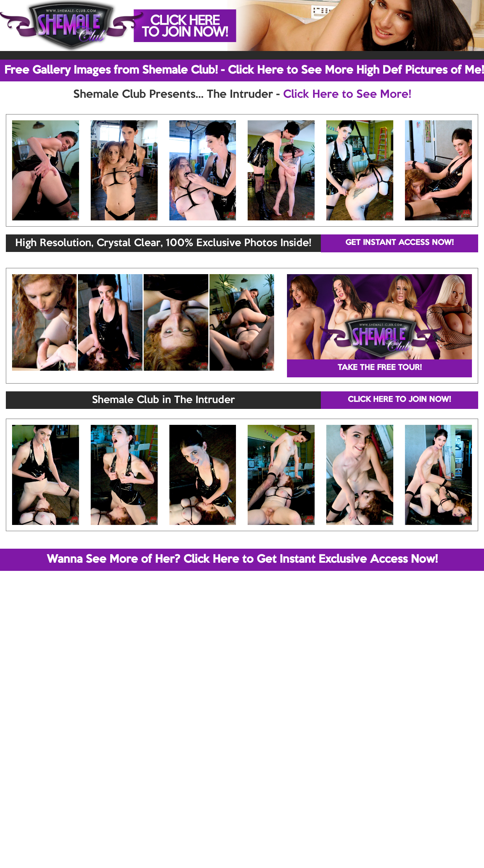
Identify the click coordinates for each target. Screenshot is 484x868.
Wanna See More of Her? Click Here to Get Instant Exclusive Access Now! (242, 560)
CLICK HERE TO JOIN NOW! (399, 400)
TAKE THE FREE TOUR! (380, 368)
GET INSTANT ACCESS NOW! (400, 243)
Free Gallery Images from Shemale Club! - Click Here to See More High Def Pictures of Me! (244, 70)
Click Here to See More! (347, 95)
